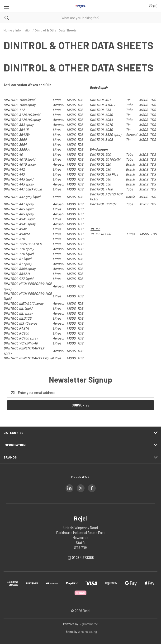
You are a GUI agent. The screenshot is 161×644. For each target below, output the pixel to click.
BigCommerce (88, 624)
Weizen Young (87, 632)
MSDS (71, 100)
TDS (80, 100)
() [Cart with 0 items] (153, 6)
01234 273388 (83, 558)
